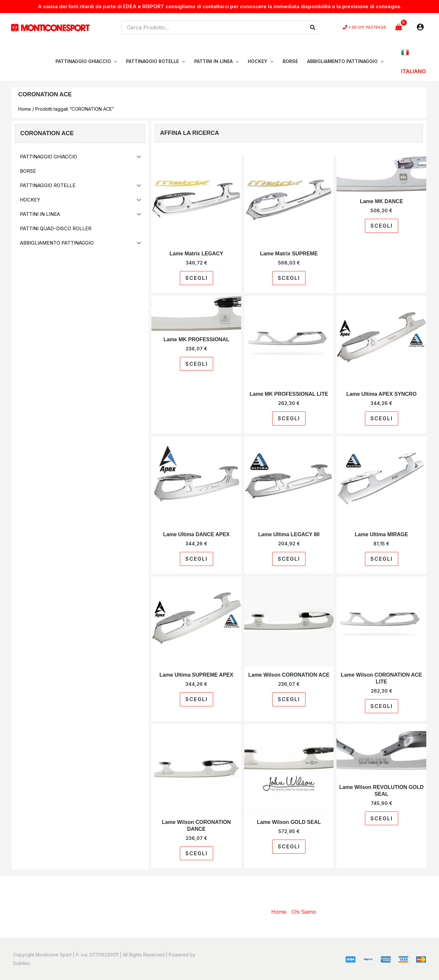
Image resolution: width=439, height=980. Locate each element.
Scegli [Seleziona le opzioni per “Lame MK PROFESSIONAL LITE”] (289, 418)
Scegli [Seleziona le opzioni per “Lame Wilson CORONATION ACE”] (289, 699)
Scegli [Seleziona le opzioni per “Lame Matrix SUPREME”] (289, 278)
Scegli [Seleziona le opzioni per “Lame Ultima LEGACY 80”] (289, 559)
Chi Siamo (304, 912)
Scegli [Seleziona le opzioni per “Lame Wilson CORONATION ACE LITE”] (382, 706)
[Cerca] (313, 27)
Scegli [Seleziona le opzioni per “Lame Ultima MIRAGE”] (382, 559)
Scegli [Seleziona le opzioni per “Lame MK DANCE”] (382, 226)
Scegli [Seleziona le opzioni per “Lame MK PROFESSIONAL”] (196, 364)
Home (25, 109)
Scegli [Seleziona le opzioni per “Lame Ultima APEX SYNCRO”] (382, 418)
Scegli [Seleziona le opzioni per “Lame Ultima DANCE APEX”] (196, 559)
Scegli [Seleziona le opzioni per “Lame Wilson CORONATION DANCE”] (196, 853)
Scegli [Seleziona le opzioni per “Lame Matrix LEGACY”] (196, 278)
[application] (114, 61)
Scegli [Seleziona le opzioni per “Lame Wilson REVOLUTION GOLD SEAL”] (382, 818)
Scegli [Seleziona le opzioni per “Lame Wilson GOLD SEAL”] (289, 846)
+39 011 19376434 (367, 28)
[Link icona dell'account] (420, 27)
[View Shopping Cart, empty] (399, 27)
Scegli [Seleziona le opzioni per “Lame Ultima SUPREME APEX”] (196, 699)
